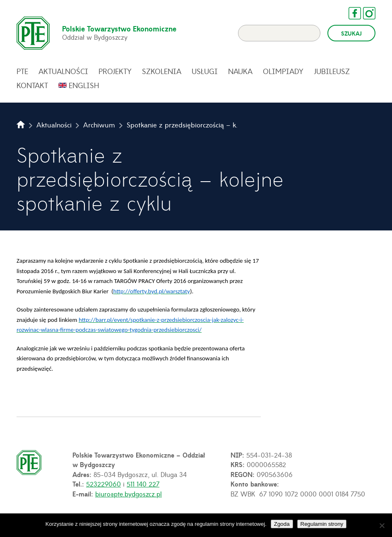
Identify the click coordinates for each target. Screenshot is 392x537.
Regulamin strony (322, 524)
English (84, 85)
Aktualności (63, 71)
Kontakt (32, 85)
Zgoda (282, 524)
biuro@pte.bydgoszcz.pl (129, 494)
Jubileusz (332, 71)
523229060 (103, 484)
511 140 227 (143, 484)
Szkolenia (162, 71)
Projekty (115, 71)
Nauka (240, 71)
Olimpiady (283, 71)
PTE (22, 71)
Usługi (205, 71)
